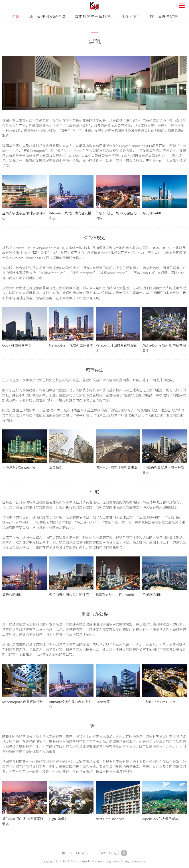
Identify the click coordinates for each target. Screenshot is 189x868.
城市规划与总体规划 (93, 16)
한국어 (67, 853)
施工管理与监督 (164, 16)
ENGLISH (83, 853)
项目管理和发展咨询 (47, 16)
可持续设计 (130, 16)
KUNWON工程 (106, 853)
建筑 (15, 16)
